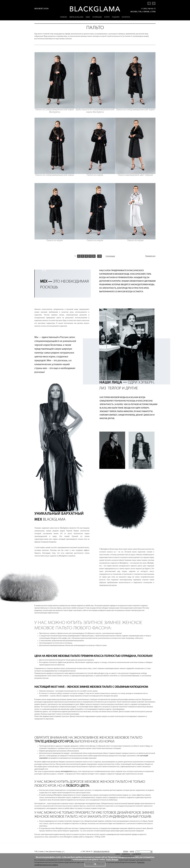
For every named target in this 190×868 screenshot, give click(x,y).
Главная (64, 17)
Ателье (126, 852)
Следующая (110, 256)
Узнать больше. (112, 860)
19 (99, 256)
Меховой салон (42, 9)
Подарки (116, 17)
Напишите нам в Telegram (149, 3)
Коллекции (97, 17)
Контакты (126, 17)
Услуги (107, 17)
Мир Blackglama (76, 17)
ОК (95, 864)
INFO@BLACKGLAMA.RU (101, 852)
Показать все (150, 256)
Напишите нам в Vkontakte (154, 3)
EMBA (88, 17)
